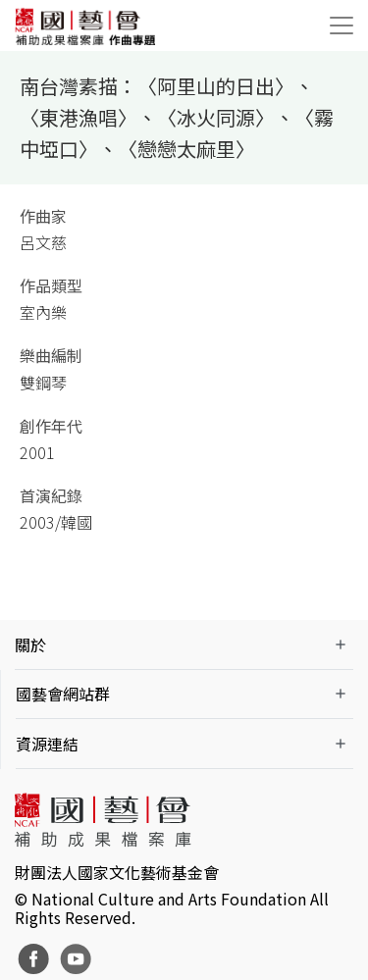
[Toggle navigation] (342, 26)
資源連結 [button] (47, 744)
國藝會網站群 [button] (63, 694)
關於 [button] (30, 645)
